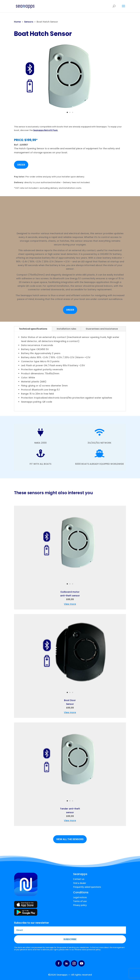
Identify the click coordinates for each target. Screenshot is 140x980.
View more (70, 604)
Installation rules (66, 329)
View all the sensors (70, 839)
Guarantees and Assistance (102, 329)
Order (21, 165)
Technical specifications (33, 329)
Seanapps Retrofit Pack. (46, 130)
